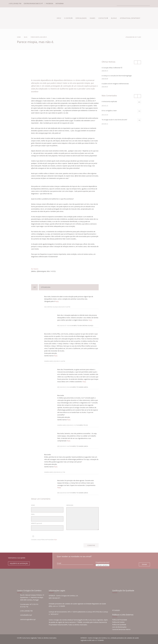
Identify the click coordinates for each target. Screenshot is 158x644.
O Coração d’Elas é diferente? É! (112, 68)
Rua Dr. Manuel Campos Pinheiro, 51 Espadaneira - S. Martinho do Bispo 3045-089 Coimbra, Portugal (32, 597)
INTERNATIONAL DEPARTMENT (130, 18)
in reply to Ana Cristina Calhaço (83, 326)
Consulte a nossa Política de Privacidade (44, 540)
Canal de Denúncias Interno (121, 629)
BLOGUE (114, 18)
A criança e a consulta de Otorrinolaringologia (117, 76)
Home (19, 37)
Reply (57, 301)
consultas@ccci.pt (26, 615)
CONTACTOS (102, 18)
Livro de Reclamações (119, 627)
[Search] (133, 4)
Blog (26, 37)
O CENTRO (68, 18)
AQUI (55, 540)
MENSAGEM (70, 505)
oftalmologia (46, 287)
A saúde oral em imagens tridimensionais (115, 84)
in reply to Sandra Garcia (80, 387)
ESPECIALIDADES (81, 18)
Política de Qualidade (119, 625)
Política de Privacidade (120, 620)
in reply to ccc (83, 425)
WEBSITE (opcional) (37, 523)
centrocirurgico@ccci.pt (28, 619)
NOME (33, 505)
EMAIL (33, 514)
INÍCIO (59, 18)
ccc (35, 287)
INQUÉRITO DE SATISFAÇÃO (19, 563)
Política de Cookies (118, 622)
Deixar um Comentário (64, 277)
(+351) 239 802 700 (26, 611)
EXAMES (93, 18)
